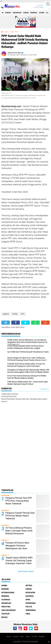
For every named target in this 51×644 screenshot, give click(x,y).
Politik (12, 32)
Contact (16, 637)
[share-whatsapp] (35, 323)
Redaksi (42, 637)
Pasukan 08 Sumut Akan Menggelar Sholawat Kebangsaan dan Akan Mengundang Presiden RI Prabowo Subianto (17, 548)
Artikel (29, 585)
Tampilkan (44, 389)
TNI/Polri (6, 614)
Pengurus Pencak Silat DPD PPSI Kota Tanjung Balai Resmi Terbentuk (19, 501)
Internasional (8, 593)
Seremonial (31, 610)
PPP (16, 32)
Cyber (28, 637)
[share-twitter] (26, 323)
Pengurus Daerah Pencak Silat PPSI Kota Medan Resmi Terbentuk (20, 516)
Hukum (26, 13)
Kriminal (34, 13)
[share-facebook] (16, 323)
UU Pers (34, 637)
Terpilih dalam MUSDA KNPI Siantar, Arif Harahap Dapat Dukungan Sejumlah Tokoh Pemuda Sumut (19, 562)
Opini (28, 600)
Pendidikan (31, 603)
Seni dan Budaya (8, 610)
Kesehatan (30, 593)
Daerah (8, 13)
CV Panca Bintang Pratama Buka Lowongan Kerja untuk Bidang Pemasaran (19, 531)
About (9, 637)
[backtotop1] (49, 642)
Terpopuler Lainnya (26, 572)
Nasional (30, 596)
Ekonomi (5, 589)
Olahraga (6, 600)
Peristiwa (6, 607)
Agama (42, 13)
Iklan (22, 637)
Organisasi (17, 13)
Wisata (4, 617)
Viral (28, 614)
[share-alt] (6, 323)
